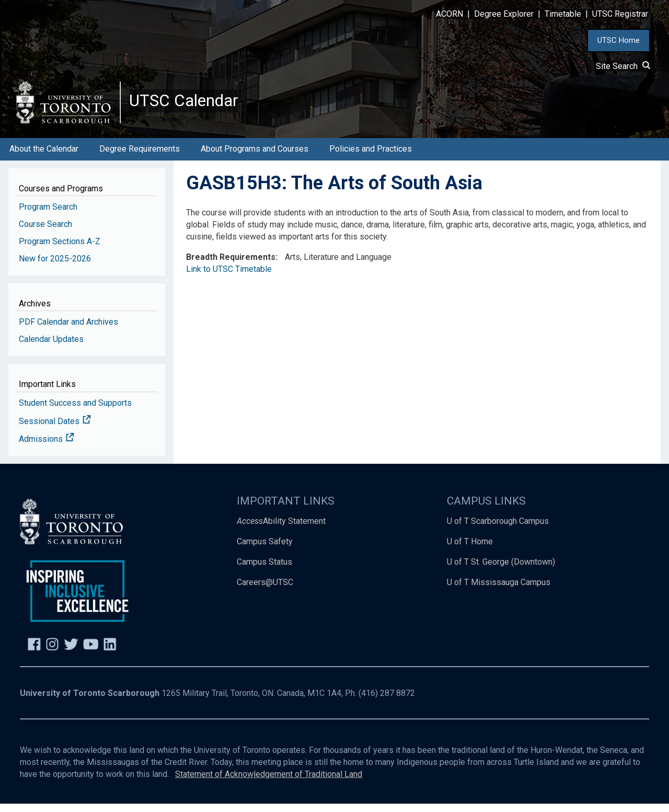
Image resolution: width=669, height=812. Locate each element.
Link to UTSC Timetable (229, 277)
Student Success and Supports (75, 411)
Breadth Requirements (231, 265)
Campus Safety (265, 550)
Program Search (48, 215)
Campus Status (264, 570)
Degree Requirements (140, 157)
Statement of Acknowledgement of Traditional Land (269, 782)
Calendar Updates (51, 347)
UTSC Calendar (192, 105)
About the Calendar (44, 157)
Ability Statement (281, 529)
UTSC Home (619, 40)
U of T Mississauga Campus (499, 591)
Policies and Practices (371, 157)
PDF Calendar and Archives (68, 330)
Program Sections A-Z (60, 250)
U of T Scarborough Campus (498, 529)
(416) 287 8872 (387, 701)
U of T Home (470, 550)
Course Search (45, 232)
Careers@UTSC (265, 591)
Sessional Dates (55, 430)
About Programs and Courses (255, 157)
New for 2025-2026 (55, 267)
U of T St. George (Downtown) (501, 570)
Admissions (47, 448)
